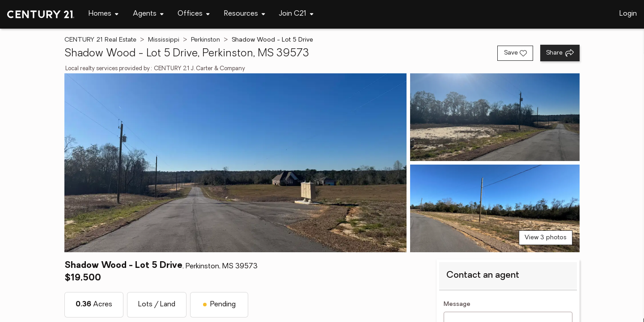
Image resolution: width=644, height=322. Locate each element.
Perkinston (205, 40)
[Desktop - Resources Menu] (245, 14)
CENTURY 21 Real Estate (100, 40)
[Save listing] (515, 53)
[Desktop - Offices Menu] (194, 14)
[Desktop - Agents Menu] (148, 14)
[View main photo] (235, 163)
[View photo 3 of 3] (495, 208)
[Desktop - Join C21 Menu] (296, 14)
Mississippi (164, 40)
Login (628, 14)
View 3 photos (546, 238)
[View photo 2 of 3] (495, 117)
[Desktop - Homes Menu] (104, 14)
